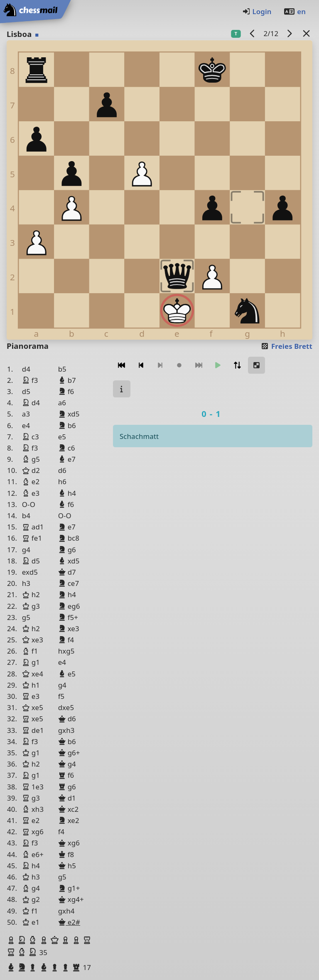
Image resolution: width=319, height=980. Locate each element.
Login (257, 11)
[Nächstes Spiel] (290, 33)
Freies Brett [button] (286, 346)
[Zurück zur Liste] (307, 33)
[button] (12, 940)
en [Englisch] (294, 11)
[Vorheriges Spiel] (253, 33)
